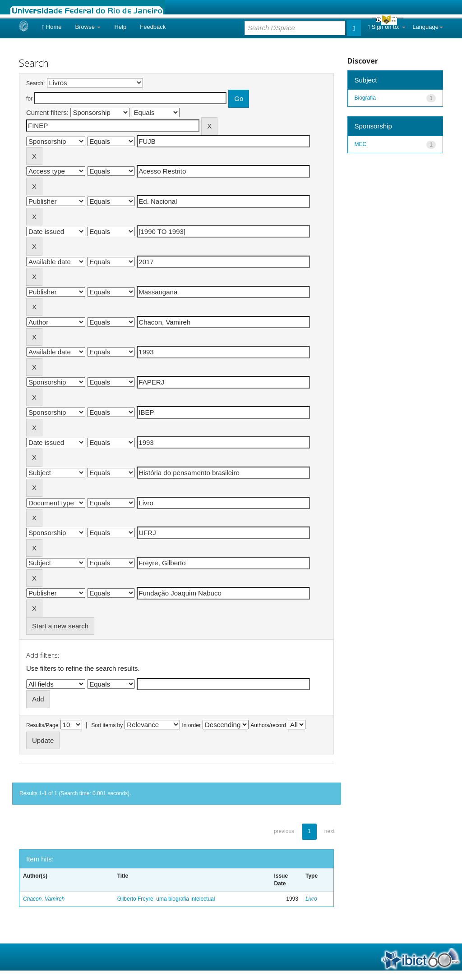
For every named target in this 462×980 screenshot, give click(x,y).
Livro (311, 899)
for (29, 99)
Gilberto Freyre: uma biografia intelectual (166, 899)
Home (52, 27)
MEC (361, 144)
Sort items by (107, 725)
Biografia (365, 98)
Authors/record (268, 725)
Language (428, 27)
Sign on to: (387, 27)
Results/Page (42, 725)
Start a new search (60, 626)
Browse (88, 27)
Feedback (153, 27)
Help (120, 27)
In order (192, 725)
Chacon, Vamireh (44, 899)
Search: (35, 83)
